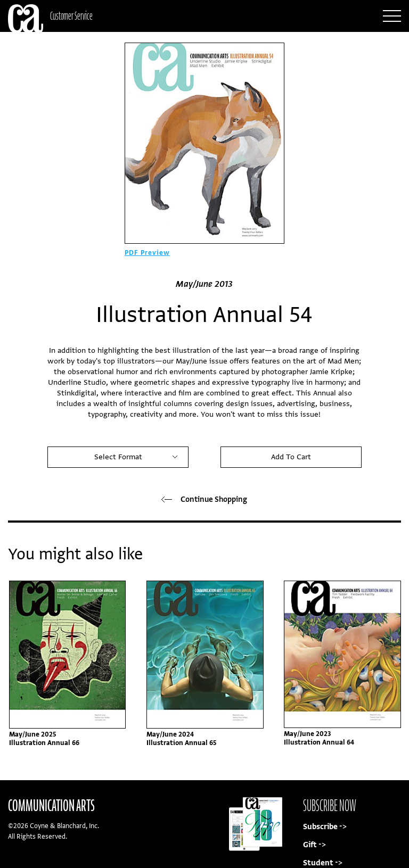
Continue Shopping (204, 499)
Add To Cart (291, 457)
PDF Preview (147, 253)
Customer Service (71, 16)
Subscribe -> (325, 827)
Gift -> (314, 845)
